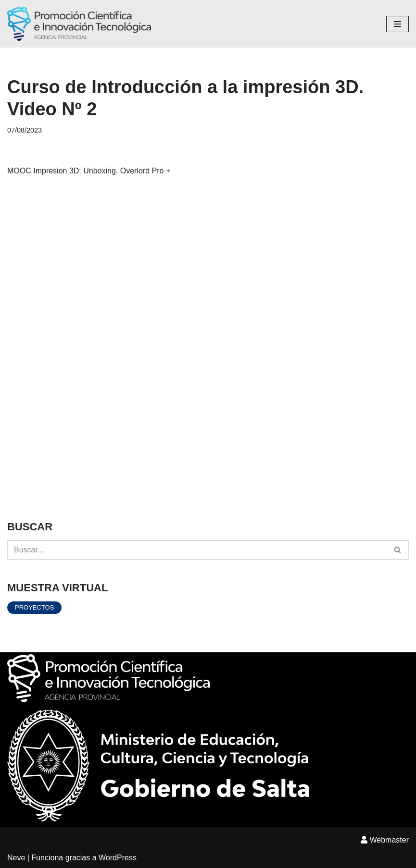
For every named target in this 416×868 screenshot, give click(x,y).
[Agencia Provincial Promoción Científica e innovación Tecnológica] (79, 24)
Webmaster (385, 840)
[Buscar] (197, 550)
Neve (16, 858)
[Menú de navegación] (397, 24)
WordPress (118, 858)
